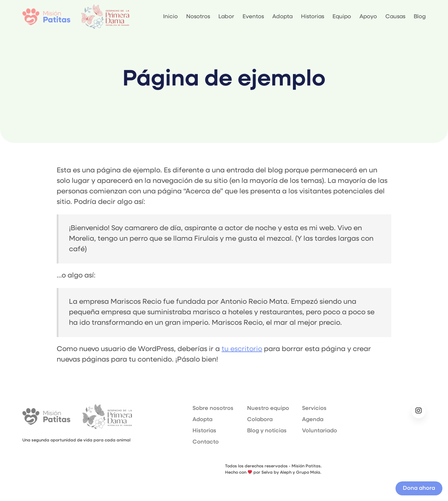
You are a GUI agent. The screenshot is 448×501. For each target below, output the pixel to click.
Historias (313, 17)
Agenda (313, 420)
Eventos (253, 17)
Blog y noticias (267, 431)
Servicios (314, 409)
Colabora (260, 420)
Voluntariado (320, 431)
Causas (395, 17)
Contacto (206, 442)
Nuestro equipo (268, 409)
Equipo (342, 17)
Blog (420, 17)
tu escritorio (242, 349)
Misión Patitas (46, 417)
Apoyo (368, 17)
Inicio (170, 17)
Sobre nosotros (213, 409)
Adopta (282, 17)
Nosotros (198, 17)
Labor (226, 17)
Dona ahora (419, 488)
